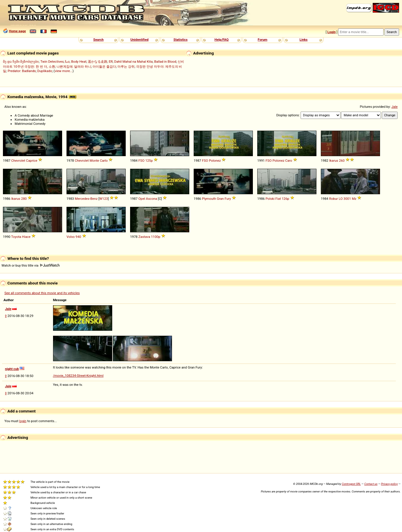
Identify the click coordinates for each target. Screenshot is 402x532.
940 (78, 237)
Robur (333, 199)
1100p (156, 237)
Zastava (144, 237)
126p (285, 199)
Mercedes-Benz (86, 199)
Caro (289, 161)
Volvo (71, 237)
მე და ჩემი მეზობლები (21, 62)
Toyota (16, 237)
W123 (104, 199)
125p (149, 161)
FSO (141, 161)
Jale (395, 107)
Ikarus (334, 161)
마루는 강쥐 (126, 66)
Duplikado (45, 71)
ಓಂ (67, 62)
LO (341, 199)
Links (303, 40)
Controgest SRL (351, 484)
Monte (94, 161)
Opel (142, 199)
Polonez (215, 161)
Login (331, 32)
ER (111, 62)
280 (24, 199)
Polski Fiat (273, 199)
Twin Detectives (52, 62)
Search (98, 40)
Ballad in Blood (165, 62)
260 (342, 161)
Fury (228, 199)
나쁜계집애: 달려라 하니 (74, 66)
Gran (220, 199)
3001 (347, 199)
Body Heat (79, 62)
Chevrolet (18, 161)
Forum (263, 40)
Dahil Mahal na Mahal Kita (133, 62)
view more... (64, 71)
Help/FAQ (222, 40)
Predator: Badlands (22, 71)
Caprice (32, 161)
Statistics (180, 40)
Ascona (151, 199)
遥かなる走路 (98, 62)
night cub (12, 369)
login (23, 421)
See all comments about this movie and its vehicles (42, 293)
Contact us (371, 484)
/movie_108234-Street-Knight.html (78, 376)
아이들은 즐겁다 (104, 66)
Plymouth (209, 199)
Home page (17, 31)
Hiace (26, 237)
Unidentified (139, 40)
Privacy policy (389, 484)
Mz (354, 199)
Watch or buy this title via (30, 265)
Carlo (104, 161)
